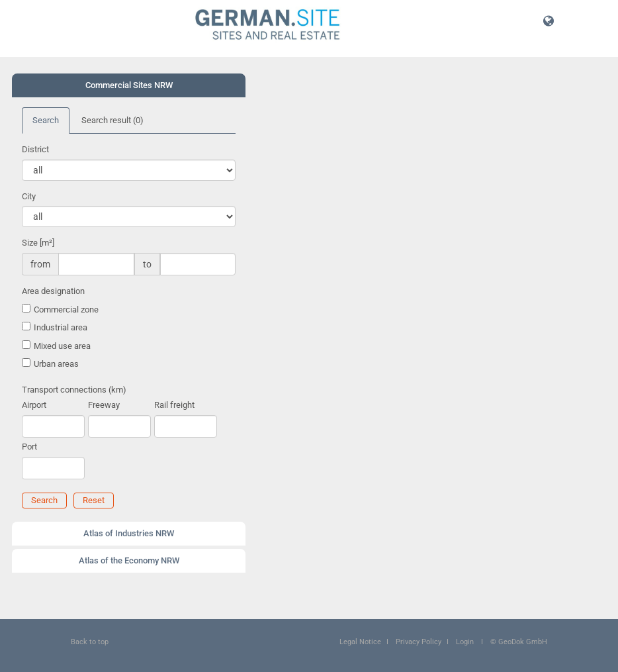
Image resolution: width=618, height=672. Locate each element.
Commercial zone (66, 310)
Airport (34, 405)
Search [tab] (46, 120)
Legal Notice (360, 642)
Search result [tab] (112, 120)
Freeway (104, 405)
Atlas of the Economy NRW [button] (129, 560)
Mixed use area (62, 346)
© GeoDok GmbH (519, 642)
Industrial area (61, 327)
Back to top (90, 642)
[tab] (129, 85)
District (35, 149)
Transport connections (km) (74, 390)
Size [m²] (38, 243)
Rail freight (174, 405)
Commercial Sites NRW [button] (129, 85)
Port (29, 447)
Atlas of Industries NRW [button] (129, 533)
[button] (549, 21)
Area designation (53, 291)
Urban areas (56, 364)
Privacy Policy (419, 642)
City (29, 196)
